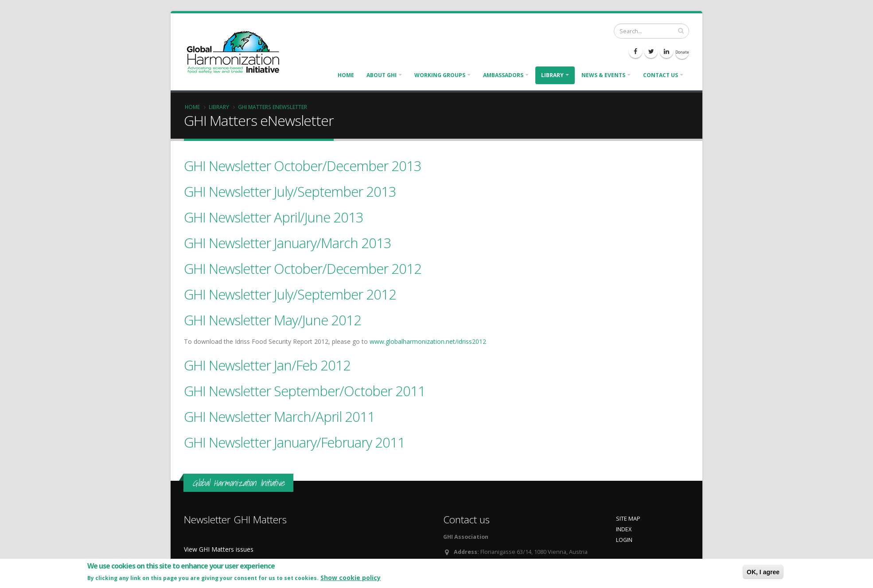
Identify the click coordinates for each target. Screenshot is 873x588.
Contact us (661, 75)
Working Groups (440, 75)
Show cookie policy (351, 578)
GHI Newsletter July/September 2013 (290, 191)
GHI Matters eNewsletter (273, 107)
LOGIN (624, 540)
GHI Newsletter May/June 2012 (273, 320)
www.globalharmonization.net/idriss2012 (428, 341)
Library (552, 75)
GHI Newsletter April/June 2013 (274, 217)
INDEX (624, 529)
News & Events (603, 75)
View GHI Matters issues (219, 549)
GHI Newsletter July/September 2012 (290, 294)
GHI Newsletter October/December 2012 (303, 269)
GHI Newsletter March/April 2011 (279, 417)
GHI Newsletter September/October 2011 (305, 391)
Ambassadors (503, 75)
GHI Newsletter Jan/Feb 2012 (267, 365)
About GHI (382, 75)
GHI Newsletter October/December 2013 (303, 166)
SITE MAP (628, 519)
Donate (682, 52)
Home (346, 75)
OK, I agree (763, 572)
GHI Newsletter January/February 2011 (294, 442)
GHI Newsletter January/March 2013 (288, 243)
